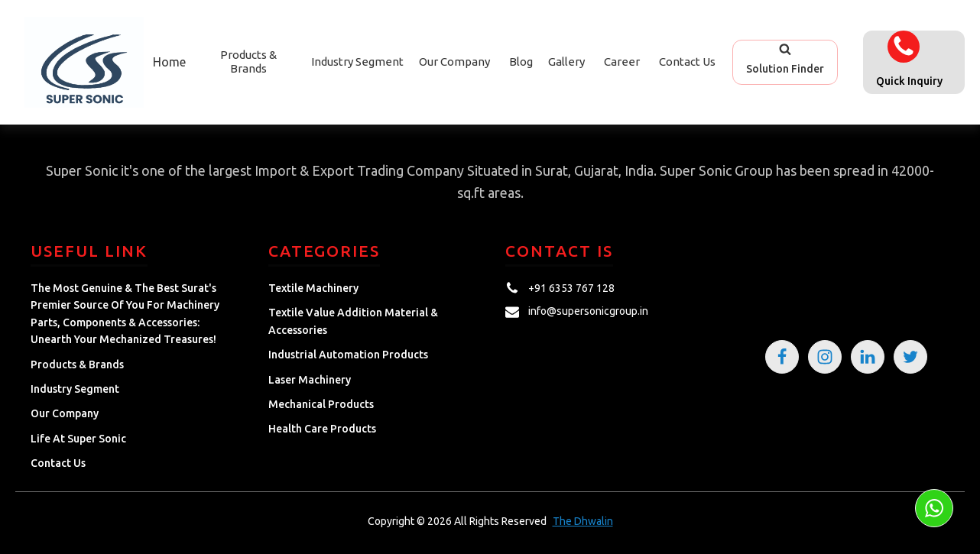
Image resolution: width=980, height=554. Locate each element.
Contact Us (687, 62)
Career (622, 62)
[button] (785, 62)
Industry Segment (357, 62)
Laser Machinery (310, 380)
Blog (521, 62)
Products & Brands (77, 364)
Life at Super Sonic (78, 439)
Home (169, 62)
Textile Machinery (313, 288)
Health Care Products (322, 429)
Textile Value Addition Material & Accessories (353, 321)
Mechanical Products (321, 404)
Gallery (566, 62)
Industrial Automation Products (348, 355)
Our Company (454, 62)
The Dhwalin (583, 521)
